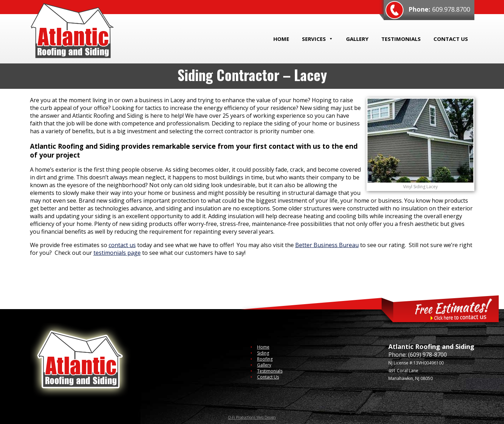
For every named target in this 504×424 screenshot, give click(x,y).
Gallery (357, 39)
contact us (122, 245)
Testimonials (401, 39)
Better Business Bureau (327, 245)
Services (318, 39)
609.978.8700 (451, 9)
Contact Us (451, 39)
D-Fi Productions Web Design (252, 417)
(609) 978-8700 (427, 355)
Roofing (265, 359)
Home (281, 39)
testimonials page (117, 253)
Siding (263, 353)
